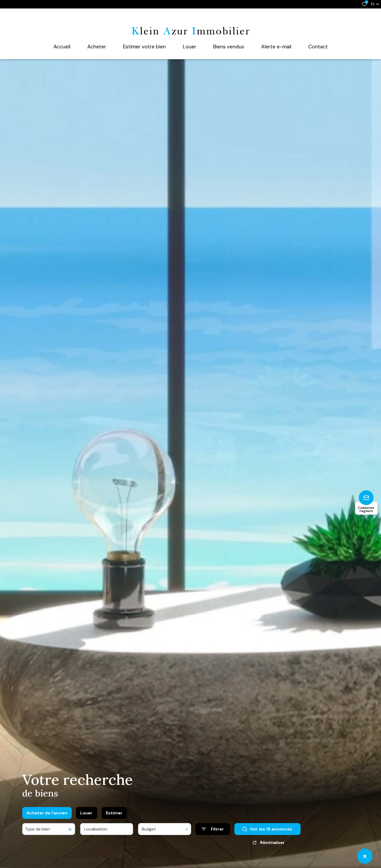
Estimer (114, 816)
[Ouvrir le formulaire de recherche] (213, 832)
